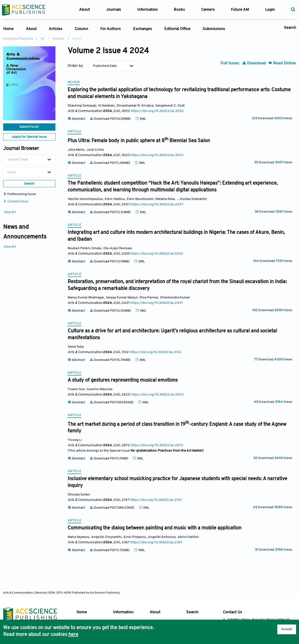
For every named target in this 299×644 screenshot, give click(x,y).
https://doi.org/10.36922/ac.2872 (157, 445)
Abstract (77, 119)
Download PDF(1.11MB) (109, 459)
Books (179, 10)
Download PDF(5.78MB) (110, 360)
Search (290, 28)
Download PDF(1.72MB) (110, 550)
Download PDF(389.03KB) (112, 508)
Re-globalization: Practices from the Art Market (167, 451)
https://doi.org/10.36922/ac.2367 (156, 542)
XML (141, 119)
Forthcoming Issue (20, 194)
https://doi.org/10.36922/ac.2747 (156, 500)
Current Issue (16, 202)
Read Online (282, 63)
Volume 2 (58, 39)
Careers (208, 10)
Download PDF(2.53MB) (111, 212)
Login (270, 10)
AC (43, 39)
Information (123, 612)
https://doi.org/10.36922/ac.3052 (157, 111)
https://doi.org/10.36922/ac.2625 (157, 395)
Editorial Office (177, 29)
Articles (56, 29)
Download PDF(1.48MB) (110, 163)
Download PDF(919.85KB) (112, 402)
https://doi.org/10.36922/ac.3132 (155, 352)
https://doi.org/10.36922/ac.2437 (157, 303)
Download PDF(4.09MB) (111, 119)
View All (9, 212)
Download (254, 63)
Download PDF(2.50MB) (111, 311)
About (31, 29)
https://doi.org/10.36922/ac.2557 (157, 204)
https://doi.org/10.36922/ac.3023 (157, 155)
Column (81, 29)
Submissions (214, 29)
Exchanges (143, 29)
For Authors (111, 29)
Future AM (240, 10)
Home (8, 29)
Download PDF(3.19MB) (110, 262)
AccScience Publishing (18, 39)
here (73, 635)
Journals (113, 10)
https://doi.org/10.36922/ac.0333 (157, 254)
